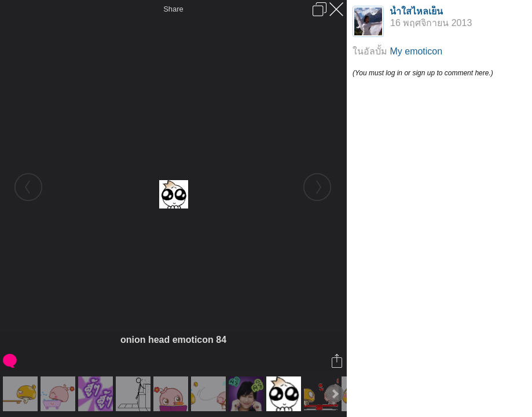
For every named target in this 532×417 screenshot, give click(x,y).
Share (173, 9)
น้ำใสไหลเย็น (416, 11)
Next (335, 394)
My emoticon (416, 51)
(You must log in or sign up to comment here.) (423, 73)
